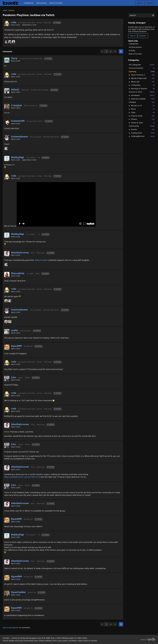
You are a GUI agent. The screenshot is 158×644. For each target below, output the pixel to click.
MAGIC (15, 90)
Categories (29, 3)
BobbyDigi (18, 157)
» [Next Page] (115, 51)
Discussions (41, 3)
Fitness (143, 119)
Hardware (143, 95)
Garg (14, 58)
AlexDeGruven (20, 253)
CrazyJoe (16, 105)
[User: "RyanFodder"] (7, 593)
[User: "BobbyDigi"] (7, 158)
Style (143, 112)
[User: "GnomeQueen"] (6, 42)
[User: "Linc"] (7, 379)
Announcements (142, 68)
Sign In (140, 3)
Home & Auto (143, 123)
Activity (132, 51)
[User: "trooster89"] (7, 122)
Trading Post (143, 133)
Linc (14, 377)
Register (150, 3)
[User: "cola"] (7, 23)
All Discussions (135, 47)
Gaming (142, 72)
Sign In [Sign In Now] (133, 36)
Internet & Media (143, 99)
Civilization (143, 85)
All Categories (142, 65)
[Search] (153, 15)
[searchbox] (142, 15)
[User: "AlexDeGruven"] (7, 254)
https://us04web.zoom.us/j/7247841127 (21, 477)
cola (14, 22)
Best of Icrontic (56, 3)
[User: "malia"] (6, 148)
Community (142, 126)
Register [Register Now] (143, 36)
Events (143, 130)
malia (15, 330)
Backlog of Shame (143, 89)
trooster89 (18, 121)
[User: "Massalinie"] (13, 42)
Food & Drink (143, 116)
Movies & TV (143, 106)
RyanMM (16, 346)
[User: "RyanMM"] (7, 347)
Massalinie (18, 273)
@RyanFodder (41, 260)
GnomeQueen (20, 137)
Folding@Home (143, 136)
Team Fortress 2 (143, 75)
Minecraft (143, 82)
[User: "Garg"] (7, 60)
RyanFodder (19, 592)
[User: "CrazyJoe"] (7, 106)
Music (143, 109)
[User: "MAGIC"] (10, 42)
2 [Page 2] (111, 51)
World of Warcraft (143, 78)
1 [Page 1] (106, 51)
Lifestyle (142, 102)
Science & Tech (142, 92)
